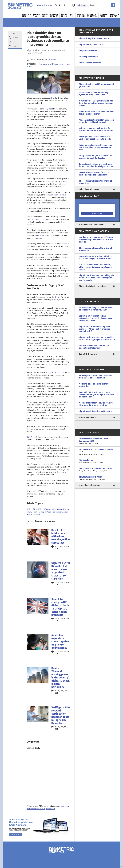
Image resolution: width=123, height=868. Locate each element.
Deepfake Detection (88, 51)
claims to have (60, 195)
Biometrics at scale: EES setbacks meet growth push (96, 85)
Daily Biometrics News (89, 189)
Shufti (29, 514)
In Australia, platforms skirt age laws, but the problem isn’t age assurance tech (96, 147)
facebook (69, 5)
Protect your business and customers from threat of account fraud (96, 377)
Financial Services (58, 64)
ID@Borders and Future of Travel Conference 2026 (97, 441)
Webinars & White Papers (92, 15)
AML (29, 509)
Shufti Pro (53, 372)
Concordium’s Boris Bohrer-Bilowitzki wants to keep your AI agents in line (96, 258)
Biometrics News (26, 15)
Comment (16, 46)
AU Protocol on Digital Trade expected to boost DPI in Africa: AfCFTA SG (96, 309)
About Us (40, 5)
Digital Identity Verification (91, 45)
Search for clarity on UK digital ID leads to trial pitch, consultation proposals (60, 607)
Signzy (58, 297)
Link (14, 42)
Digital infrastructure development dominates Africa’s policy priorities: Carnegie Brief (95, 329)
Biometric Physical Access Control (94, 38)
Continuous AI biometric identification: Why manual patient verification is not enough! (96, 240)
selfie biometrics (60, 512)
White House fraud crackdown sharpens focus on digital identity (96, 113)
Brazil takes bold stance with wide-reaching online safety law (61, 536)
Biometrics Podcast (114, 15)
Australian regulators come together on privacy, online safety (60, 642)
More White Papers (87, 417)
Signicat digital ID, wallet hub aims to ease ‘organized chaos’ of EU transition (61, 571)
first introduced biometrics (43, 219)
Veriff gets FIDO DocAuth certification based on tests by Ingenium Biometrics (61, 715)
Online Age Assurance (89, 57)
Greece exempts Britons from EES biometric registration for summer (94, 174)
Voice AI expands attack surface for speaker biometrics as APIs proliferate (96, 129)
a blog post (48, 109)
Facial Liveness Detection (90, 63)
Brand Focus (72, 15)
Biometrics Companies (81, 15)
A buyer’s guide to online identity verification (94, 385)
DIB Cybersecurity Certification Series (97, 470)
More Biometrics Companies (91, 225)
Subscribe (49, 5)
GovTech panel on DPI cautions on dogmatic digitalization (94, 347)
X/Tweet (16, 37)
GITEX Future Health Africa (97, 478)
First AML (42, 235)
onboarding (39, 512)
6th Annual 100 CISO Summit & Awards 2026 (97, 452)
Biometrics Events (104, 15)
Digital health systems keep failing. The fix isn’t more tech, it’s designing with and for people (97, 278)
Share (15, 33)
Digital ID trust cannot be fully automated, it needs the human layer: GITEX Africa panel (96, 318)
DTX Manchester (97, 461)
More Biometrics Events (89, 485)
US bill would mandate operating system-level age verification (93, 94)
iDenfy (30, 437)
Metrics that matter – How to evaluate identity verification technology (96, 404)
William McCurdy (54, 60)
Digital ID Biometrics (88, 354)
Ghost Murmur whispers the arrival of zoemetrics (95, 182)
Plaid (54, 98)
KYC (30, 512)
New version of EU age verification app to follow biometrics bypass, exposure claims (96, 103)
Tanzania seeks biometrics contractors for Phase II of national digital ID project (97, 165)
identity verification (61, 509)
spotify (73, 5)
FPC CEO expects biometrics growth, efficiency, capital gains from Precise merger (95, 267)
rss (56, 5)
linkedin (60, 5)
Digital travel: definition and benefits (95, 411)
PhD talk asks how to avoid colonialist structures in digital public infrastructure (97, 339)
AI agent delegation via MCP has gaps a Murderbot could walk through (97, 121)
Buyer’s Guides (45, 15)
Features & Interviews (54, 15)
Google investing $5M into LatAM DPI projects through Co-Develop (95, 157)
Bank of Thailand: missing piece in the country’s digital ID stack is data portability (61, 678)
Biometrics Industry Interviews (93, 286)
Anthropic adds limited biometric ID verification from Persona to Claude (95, 138)
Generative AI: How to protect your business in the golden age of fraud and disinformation (97, 395)
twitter (65, 5)
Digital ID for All (36, 15)
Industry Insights (64, 15)
